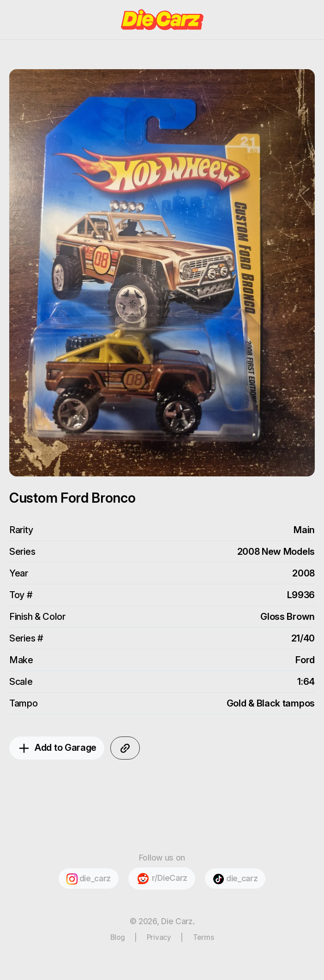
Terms (204, 937)
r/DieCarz (162, 879)
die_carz (89, 879)
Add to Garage (57, 748)
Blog (118, 937)
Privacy (159, 937)
